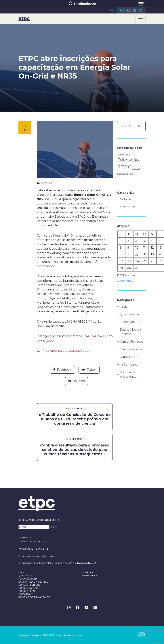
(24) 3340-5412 (39, 549)
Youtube (134, 10)
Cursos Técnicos (131, 342)
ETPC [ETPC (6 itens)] (124, 167)
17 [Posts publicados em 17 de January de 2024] (137, 254)
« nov (121, 281)
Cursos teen (129, 357)
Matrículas (128, 207)
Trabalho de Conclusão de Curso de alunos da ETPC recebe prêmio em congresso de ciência (76, 419)
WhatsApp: (24, 549)
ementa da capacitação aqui (71, 351)
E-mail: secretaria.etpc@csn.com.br (38, 556)
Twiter (89, 370)
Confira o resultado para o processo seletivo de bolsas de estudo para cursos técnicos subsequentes (75, 450)
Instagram (122, 10)
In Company (129, 365)
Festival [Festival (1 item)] (136, 169)
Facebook (128, 10)
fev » (130, 281)
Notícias (47, 183)
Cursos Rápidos (131, 349)
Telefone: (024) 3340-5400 (34, 541)
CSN (111, 10)
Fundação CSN (131, 322)
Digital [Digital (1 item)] (128, 155)
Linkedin (141, 10)
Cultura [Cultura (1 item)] (121, 155)
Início (124, 307)
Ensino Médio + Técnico (131, 332)
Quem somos (129, 314)
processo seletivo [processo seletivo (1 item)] (125, 174)
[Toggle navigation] (140, 19)
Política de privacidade (128, 374)
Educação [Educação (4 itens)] (128, 160)
